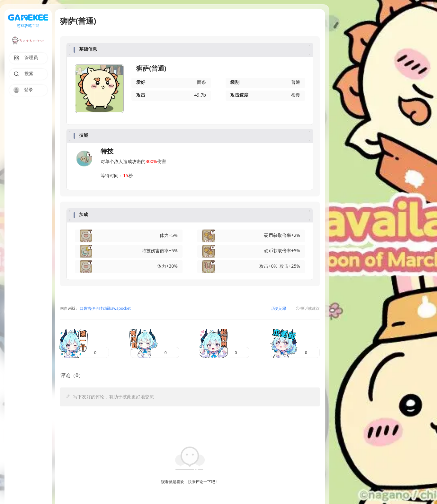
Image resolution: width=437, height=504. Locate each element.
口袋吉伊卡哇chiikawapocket (105, 309)
